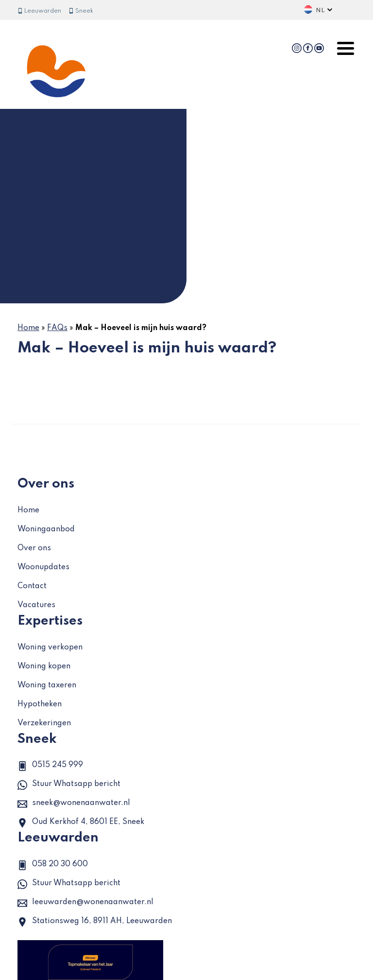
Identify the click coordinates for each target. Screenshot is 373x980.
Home (28, 328)
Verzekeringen (44, 723)
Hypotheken (40, 704)
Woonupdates (43, 567)
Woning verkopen (50, 647)
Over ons (34, 548)
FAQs (57, 328)
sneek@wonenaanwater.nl (74, 804)
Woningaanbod (46, 529)
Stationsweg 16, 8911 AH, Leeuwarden (95, 922)
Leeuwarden (39, 11)
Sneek (81, 11)
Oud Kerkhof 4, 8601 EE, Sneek (81, 823)
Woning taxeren (47, 685)
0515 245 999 (50, 766)
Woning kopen (44, 666)
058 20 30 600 (53, 865)
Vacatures (36, 605)
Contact (32, 586)
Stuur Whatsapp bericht (69, 785)
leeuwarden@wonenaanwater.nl (85, 903)
